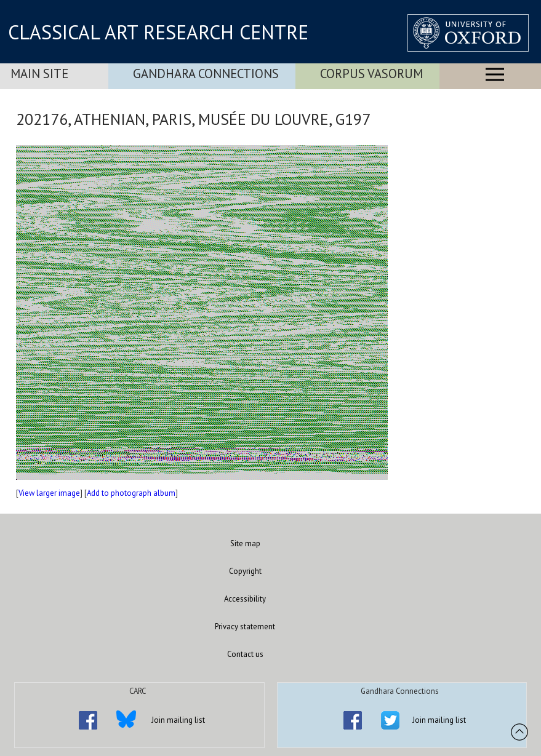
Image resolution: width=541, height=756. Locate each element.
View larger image (49, 493)
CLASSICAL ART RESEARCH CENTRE (158, 32)
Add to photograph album (131, 493)
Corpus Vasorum (371, 74)
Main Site (39, 74)
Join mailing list (178, 720)
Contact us (245, 654)
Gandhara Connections (206, 74)
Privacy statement (245, 627)
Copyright (245, 571)
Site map (245, 543)
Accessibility (245, 599)
